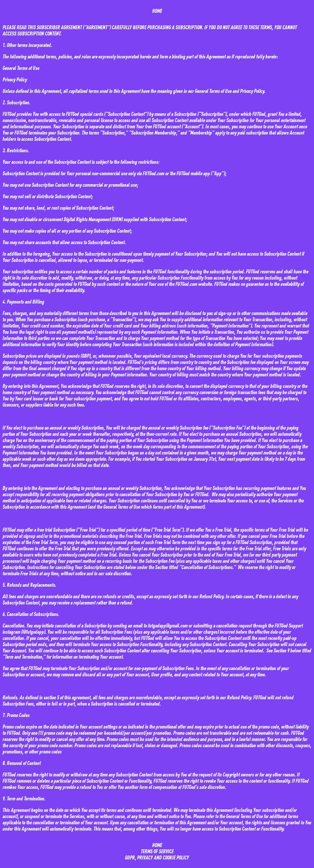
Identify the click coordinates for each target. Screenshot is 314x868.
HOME (157, 11)
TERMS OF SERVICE (157, 851)
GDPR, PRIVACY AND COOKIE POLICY (157, 857)
